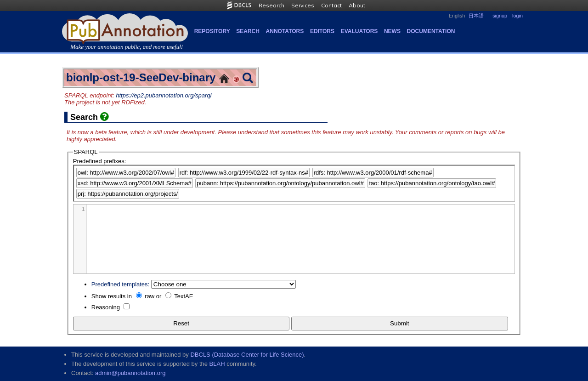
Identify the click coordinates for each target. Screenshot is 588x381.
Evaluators (359, 31)
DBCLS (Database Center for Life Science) (247, 355)
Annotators (285, 31)
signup (500, 16)
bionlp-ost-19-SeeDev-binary (141, 77)
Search (248, 31)
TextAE (184, 296)
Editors (322, 31)
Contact (331, 5)
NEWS (392, 31)
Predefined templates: (120, 284)
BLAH (217, 364)
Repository (212, 31)
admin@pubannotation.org (130, 373)
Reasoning (106, 307)
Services (303, 5)
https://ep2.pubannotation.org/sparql (164, 95)
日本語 (476, 16)
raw (150, 296)
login (517, 16)
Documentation (431, 31)
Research (271, 5)
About (357, 5)
